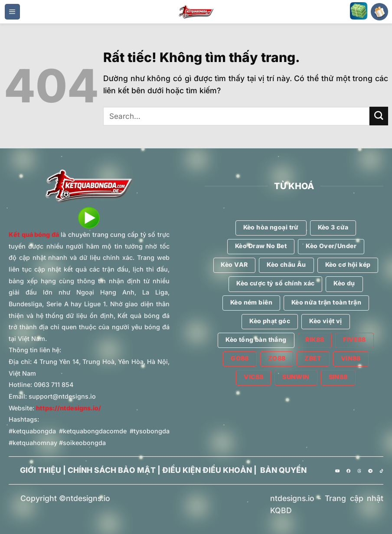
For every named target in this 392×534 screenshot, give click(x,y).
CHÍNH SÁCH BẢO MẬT (112, 470)
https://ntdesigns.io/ (69, 408)
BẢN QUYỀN (283, 470)
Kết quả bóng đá (34, 234)
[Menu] (12, 12)
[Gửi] (379, 116)
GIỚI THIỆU (41, 470)
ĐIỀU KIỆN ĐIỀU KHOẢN (207, 470)
